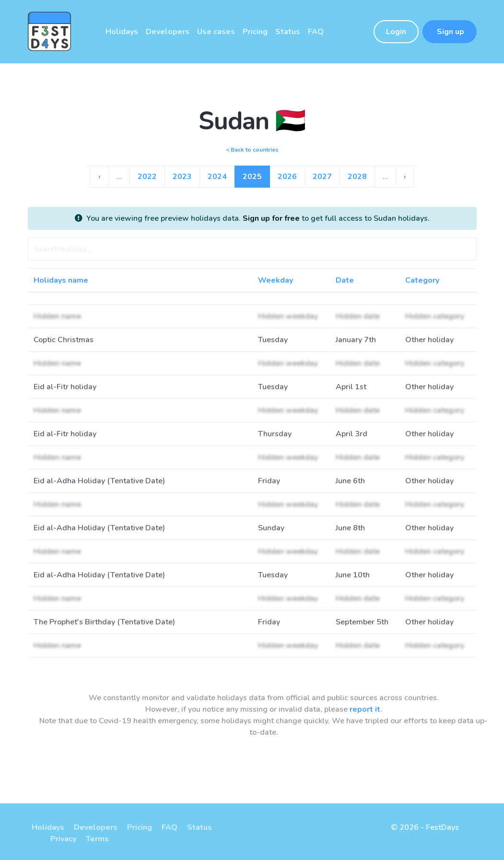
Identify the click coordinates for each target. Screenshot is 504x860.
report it (365, 709)
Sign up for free (271, 218)
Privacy (63, 839)
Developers (96, 827)
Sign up (450, 32)
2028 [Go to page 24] (357, 177)
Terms (97, 839)
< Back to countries (252, 150)
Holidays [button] (122, 32)
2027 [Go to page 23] (322, 177)
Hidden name (57, 316)
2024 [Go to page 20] (217, 177)
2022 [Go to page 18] (147, 177)
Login (396, 32)
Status (199, 827)
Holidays (48, 827)
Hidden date (358, 316)
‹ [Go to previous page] (100, 177)
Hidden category (435, 316)
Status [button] (288, 32)
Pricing (140, 827)
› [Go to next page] (405, 177)
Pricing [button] (255, 32)
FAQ (170, 827)
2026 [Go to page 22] (287, 177)
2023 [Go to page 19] (182, 177)
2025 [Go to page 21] (252, 177)
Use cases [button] (216, 32)
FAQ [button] (316, 32)
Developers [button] (168, 32)
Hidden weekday (288, 316)
